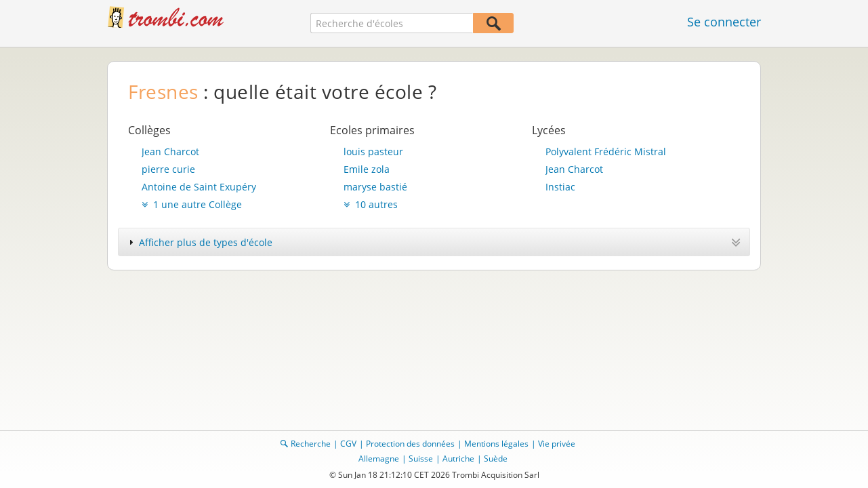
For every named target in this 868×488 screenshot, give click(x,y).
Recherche (311, 444)
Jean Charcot (170, 151)
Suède (496, 459)
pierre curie (168, 169)
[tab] (434, 242)
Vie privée (557, 444)
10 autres (371, 204)
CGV (348, 444)
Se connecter (724, 22)
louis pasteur (373, 151)
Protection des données (410, 444)
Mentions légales (496, 444)
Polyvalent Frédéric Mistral (606, 151)
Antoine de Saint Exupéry (199, 187)
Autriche (458, 459)
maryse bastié (375, 187)
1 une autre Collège (192, 204)
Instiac (560, 187)
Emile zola (367, 169)
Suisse (421, 459)
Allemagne (379, 459)
